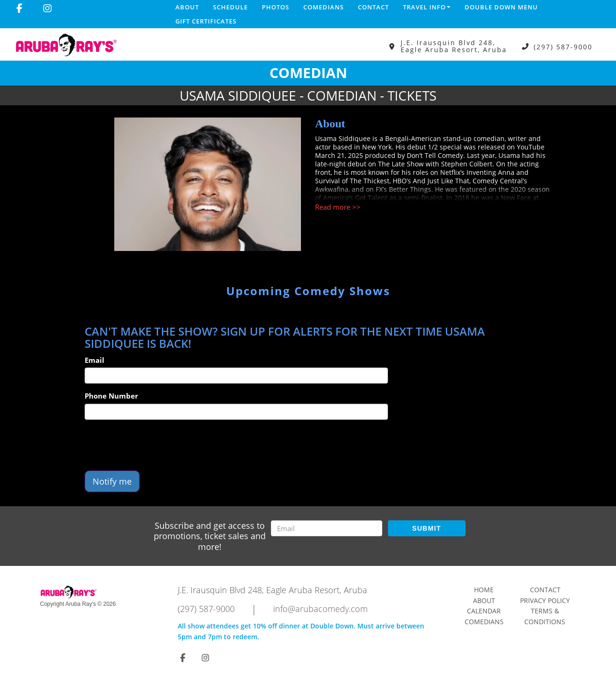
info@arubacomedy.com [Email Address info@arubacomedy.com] (320, 609)
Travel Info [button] (427, 7)
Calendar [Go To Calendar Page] (484, 611)
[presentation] (156, 445)
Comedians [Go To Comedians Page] (484, 622)
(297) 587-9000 (563, 46)
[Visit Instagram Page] (47, 8)
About (187, 7)
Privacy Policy (545, 600)
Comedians (324, 7)
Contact (373, 7)
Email (95, 360)
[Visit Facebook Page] (20, 8)
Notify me (112, 481)
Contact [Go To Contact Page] (545, 590)
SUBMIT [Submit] (427, 528)
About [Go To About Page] (484, 600)
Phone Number (111, 396)
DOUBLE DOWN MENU (501, 7)
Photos (276, 7)
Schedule (230, 7)
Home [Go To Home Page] (484, 590)
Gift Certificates (206, 21)
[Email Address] (327, 528)
